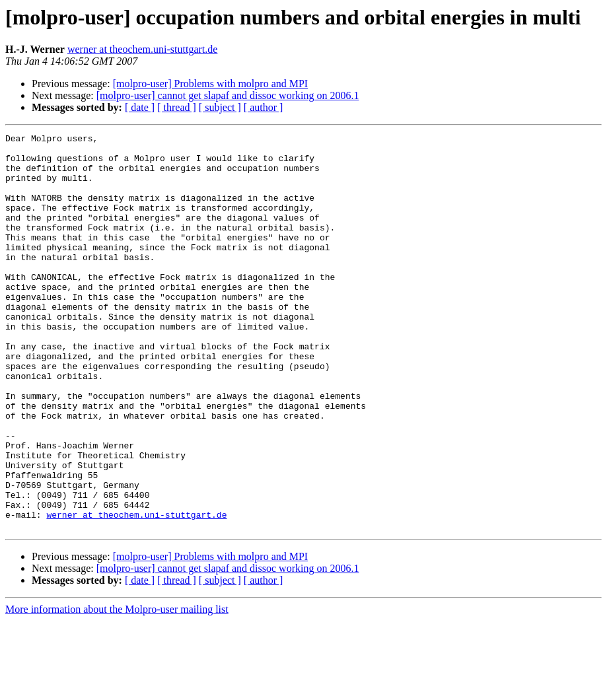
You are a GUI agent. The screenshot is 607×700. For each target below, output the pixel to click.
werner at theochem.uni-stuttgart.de (142, 49)
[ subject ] (220, 107)
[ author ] (264, 107)
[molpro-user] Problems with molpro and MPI (211, 84)
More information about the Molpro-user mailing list (117, 688)
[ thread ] (177, 107)
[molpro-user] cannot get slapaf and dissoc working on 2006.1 (228, 95)
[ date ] (140, 107)
